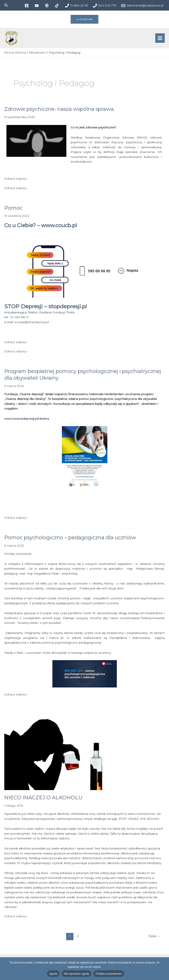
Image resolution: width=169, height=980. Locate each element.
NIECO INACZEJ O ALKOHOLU (43, 799)
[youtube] (37, 6)
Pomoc (13, 210)
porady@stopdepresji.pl (32, 324)
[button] (6, 5)
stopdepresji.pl (68, 308)
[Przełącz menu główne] (160, 39)
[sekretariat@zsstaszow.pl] (142, 6)
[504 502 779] (105, 6)
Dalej (154, 938)
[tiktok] (57, 6)
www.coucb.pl (59, 227)
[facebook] (27, 6)
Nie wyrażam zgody (76, 974)
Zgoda (53, 974)
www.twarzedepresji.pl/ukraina (27, 420)
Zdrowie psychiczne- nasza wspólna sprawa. (59, 111)
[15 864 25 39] (76, 6)
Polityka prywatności (109, 974)
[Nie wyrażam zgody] (164, 969)
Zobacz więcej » (16, 180)
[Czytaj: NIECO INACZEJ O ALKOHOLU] (63, 752)
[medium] (47, 6)
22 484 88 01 (20, 319)
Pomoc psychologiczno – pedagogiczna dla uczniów (70, 539)
